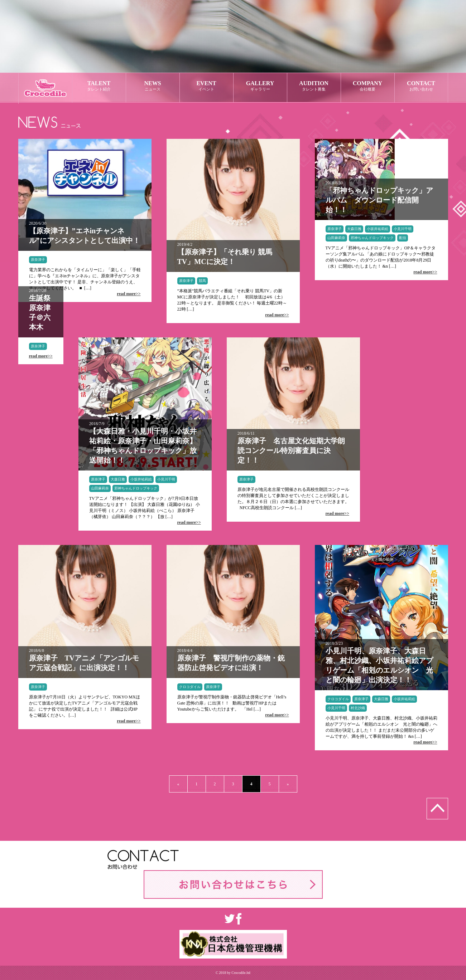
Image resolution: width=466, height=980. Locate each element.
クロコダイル (190, 687)
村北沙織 (358, 708)
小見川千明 (403, 229)
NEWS (153, 86)
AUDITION (314, 86)
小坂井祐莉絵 (378, 229)
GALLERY (260, 86)
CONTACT (421, 86)
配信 (403, 238)
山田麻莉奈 (336, 238)
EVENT (206, 86)
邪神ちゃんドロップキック (372, 238)
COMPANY (368, 86)
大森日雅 (354, 229)
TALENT (99, 86)
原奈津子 (38, 260)
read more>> (129, 294)
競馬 (202, 281)
